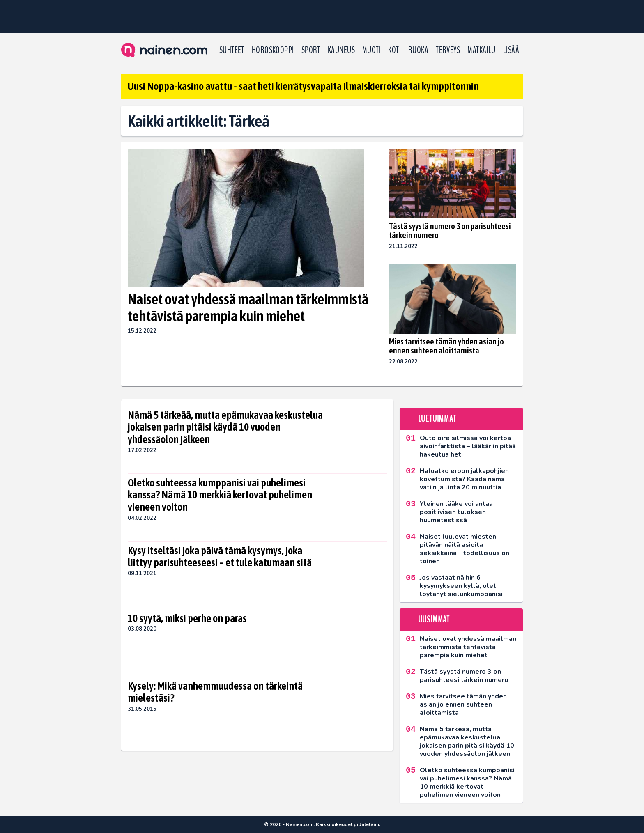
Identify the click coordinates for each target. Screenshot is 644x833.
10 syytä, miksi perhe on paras (187, 618)
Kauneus (341, 50)
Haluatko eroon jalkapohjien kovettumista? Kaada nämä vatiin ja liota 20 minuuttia (464, 479)
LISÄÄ (511, 50)
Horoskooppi (273, 50)
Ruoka (418, 50)
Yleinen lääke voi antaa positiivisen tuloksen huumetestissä (456, 512)
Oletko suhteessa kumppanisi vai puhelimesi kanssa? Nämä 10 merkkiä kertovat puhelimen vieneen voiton (220, 495)
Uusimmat (434, 620)
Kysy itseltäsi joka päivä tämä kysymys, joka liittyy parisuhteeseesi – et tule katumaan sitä (220, 557)
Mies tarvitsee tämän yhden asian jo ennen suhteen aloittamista (446, 346)
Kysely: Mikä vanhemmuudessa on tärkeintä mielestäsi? (215, 692)
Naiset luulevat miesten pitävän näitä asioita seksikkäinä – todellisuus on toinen (465, 549)
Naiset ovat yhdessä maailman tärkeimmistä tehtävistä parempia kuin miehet (248, 307)
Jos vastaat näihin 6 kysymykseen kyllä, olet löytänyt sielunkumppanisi (461, 586)
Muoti (371, 50)
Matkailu (482, 50)
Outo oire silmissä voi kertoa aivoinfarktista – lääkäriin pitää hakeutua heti (468, 446)
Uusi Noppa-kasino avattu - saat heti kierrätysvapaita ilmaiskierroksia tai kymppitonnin (303, 86)
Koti (394, 50)
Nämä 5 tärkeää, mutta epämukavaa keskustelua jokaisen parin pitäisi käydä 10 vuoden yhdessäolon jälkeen (225, 427)
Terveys (448, 50)
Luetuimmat (437, 419)
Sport (311, 50)
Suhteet (232, 50)
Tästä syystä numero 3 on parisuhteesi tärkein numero (450, 231)
